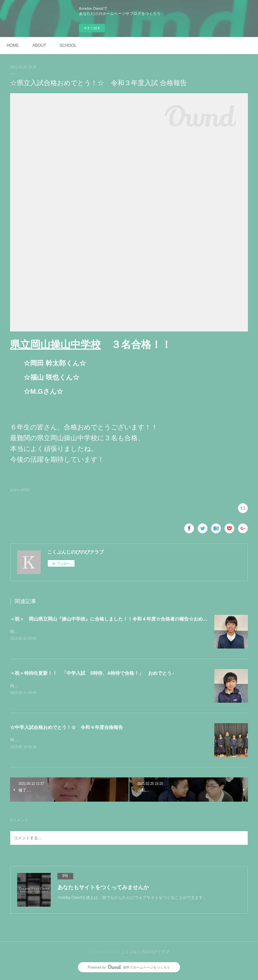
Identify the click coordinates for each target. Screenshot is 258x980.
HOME (13, 45)
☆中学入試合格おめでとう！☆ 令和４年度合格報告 (67, 728)
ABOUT (39, 45)
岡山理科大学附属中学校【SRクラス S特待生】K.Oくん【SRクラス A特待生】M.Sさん (92, 687)
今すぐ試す (92, 28)
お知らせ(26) (20, 490)
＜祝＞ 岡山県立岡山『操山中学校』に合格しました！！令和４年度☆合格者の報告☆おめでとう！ (116, 619)
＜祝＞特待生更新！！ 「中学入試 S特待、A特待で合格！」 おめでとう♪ (92, 673)
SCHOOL (68, 45)
